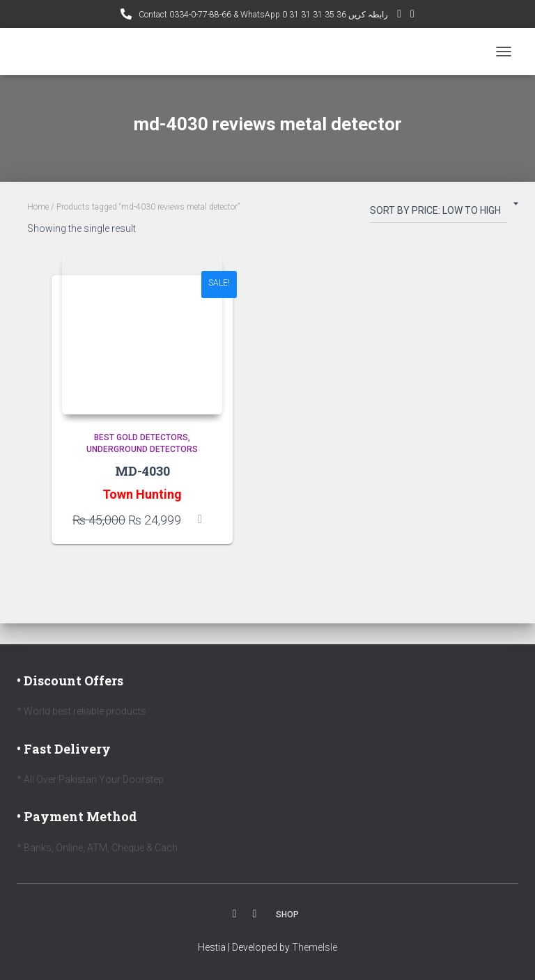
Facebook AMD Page (412, 16)
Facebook (235, 914)
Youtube (255, 914)
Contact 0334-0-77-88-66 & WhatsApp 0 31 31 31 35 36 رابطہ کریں (262, 15)
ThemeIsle (315, 947)
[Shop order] (439, 213)
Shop (287, 915)
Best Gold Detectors (141, 437)
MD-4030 (142, 471)
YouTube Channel (399, 16)
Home (38, 207)
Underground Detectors (142, 449)
